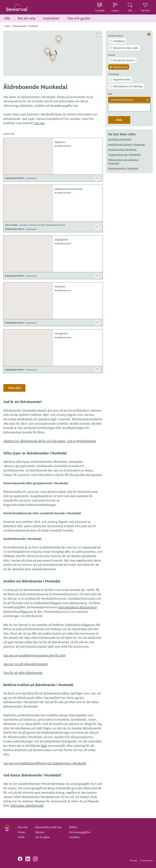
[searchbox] (129, 107)
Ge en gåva (42, 837)
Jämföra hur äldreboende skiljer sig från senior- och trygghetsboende (50, 441)
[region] (53, 53)
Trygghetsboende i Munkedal (124, 154)
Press (21, 832)
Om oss (23, 827)
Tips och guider (79, 18)
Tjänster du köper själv (126, 48)
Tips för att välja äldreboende (23, 672)
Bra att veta (27, 18)
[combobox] (129, 104)
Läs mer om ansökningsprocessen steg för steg (34, 655)
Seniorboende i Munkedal (122, 149)
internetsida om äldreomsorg (77, 607)
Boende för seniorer (124, 60)
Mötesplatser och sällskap (128, 86)
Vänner (40, 832)
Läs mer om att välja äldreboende (26, 664)
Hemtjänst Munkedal (120, 139)
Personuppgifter (80, 832)
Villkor (73, 827)
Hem (8, 26)
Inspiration (51, 18)
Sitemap (133, 860)
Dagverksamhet (122, 79)
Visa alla (14, 388)
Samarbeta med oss (48, 827)
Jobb (21, 837)
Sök (7, 18)
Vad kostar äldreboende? (27, 805)
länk (44, 745)
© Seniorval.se (146, 860)
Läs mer (40, 123)
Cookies (74, 837)
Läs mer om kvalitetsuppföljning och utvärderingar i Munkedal (45, 763)
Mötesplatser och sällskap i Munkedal (124, 161)
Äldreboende (120, 67)
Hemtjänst (119, 41)
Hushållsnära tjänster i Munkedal (127, 144)
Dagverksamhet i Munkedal (123, 168)
